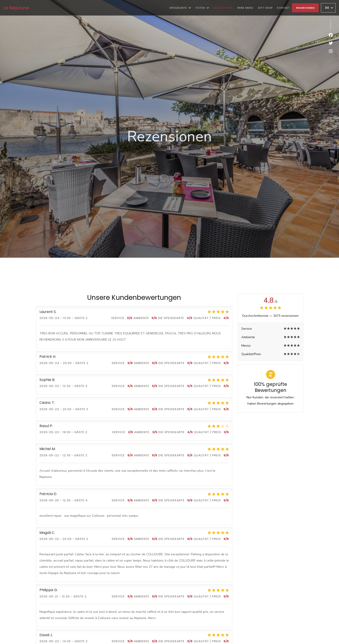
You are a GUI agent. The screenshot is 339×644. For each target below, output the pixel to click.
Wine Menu (245, 7)
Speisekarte (180, 8)
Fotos (202, 8)
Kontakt (283, 8)
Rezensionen (223, 8)
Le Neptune (16, 8)
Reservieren (305, 8)
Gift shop (265, 7)
